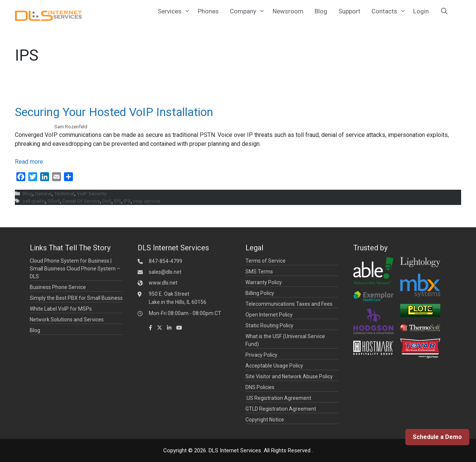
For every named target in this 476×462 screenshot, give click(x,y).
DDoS (54, 201)
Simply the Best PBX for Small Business (76, 298)
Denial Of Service (81, 201)
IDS (118, 201)
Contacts (390, 11)
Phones (208, 11)
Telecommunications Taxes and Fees (289, 304)
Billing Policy (260, 293)
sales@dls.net (165, 272)
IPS (127, 201)
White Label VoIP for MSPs (61, 309)
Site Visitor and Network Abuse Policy (289, 376)
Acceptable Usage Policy (274, 366)
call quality (34, 201)
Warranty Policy (264, 282)
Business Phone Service (58, 287)
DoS (107, 201)
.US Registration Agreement (278, 398)
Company (248, 11)
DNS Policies (260, 387)
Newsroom (288, 11)
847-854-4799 (165, 261)
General (43, 193)
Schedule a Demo (437, 437)
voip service (147, 201)
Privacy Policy (261, 355)
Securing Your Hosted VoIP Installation (114, 112)
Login (421, 11)
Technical (64, 193)
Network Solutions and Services (67, 320)
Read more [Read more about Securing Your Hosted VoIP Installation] (29, 162)
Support (349, 11)
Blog (321, 11)
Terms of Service (266, 261)
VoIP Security (91, 193)
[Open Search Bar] (444, 11)
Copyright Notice (265, 420)
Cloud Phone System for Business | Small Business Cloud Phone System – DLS (75, 269)
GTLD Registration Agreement (281, 409)
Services (175, 11)
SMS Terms (259, 272)
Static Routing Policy (269, 325)
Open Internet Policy (269, 315)
